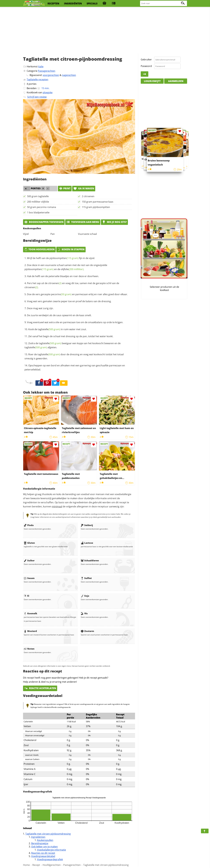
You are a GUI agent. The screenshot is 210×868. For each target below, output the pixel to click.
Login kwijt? (152, 81)
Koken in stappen (71, 249)
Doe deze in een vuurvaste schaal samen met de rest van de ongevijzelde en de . (66, 267)
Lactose (87, 543)
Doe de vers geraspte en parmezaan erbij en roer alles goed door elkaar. (77, 294)
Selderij (87, 525)
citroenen (55, 283)
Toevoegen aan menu (83, 222)
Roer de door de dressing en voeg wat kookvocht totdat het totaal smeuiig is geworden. (74, 356)
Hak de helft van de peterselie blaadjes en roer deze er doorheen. (63, 276)
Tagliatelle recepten (37, 79)
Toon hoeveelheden (39, 249)
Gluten (29, 543)
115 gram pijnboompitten (96, 207)
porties (33, 84)
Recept (36, 865)
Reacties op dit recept (43, 853)
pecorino (61, 294)
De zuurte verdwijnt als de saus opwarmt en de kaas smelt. (59, 315)
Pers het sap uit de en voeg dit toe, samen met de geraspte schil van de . (72, 285)
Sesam (29, 578)
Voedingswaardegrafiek (50, 859)
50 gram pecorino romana (42, 207)
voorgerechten (51, 75)
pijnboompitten (64, 258)
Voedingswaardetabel (43, 856)
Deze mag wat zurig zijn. (40, 308)
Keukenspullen (45, 840)
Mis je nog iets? (114, 222)
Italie (41, 66)
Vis (84, 613)
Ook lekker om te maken (44, 847)
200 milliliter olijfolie (38, 202)
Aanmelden (176, 81)
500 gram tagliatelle (38, 196)
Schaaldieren (90, 560)
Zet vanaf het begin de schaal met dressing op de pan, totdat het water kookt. (71, 336)
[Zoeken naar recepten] (164, 3)
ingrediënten (73, 3)
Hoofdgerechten (52, 865)
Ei (26, 596)
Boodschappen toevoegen (44, 222)
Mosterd (30, 631)
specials (92, 3)
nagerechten (69, 75)
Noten (29, 649)
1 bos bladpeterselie (38, 212)
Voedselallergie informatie (51, 850)
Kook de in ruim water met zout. (57, 329)
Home (26, 865)
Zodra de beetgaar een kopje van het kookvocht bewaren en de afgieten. (73, 345)
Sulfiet (86, 578)
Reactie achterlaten (40, 688)
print (65, 188)
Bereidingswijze (40, 843)
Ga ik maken (84, 188)
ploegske (48, 92)
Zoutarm (87, 631)
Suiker (29, 560)
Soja (85, 596)
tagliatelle (49, 329)
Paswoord (146, 66)
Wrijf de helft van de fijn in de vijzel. (61, 258)
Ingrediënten (38, 837)
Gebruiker (146, 60)
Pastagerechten (47, 71)
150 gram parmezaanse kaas (98, 202)
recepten (53, 3)
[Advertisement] (105, 31)
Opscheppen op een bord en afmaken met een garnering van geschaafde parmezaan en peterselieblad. (75, 367)
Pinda (29, 525)
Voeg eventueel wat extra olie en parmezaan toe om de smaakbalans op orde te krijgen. (75, 322)
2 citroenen (88, 196)
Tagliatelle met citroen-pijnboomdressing (48, 834)
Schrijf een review (37, 97)
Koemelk (30, 613)
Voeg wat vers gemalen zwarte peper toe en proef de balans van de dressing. (69, 301)
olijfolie (72, 269)
